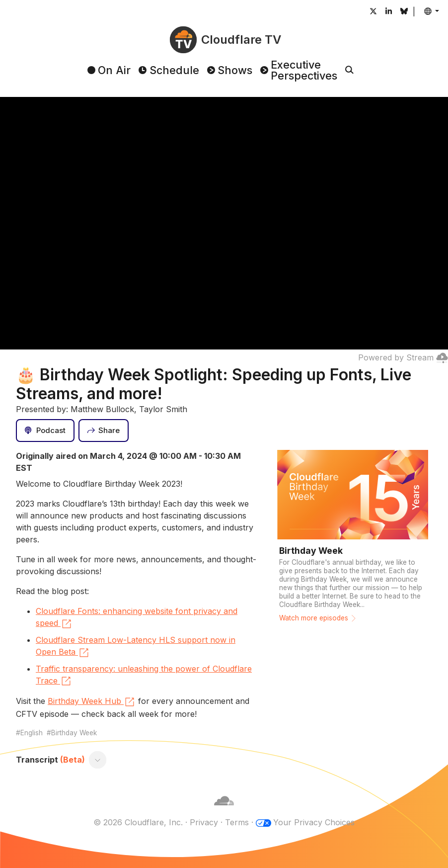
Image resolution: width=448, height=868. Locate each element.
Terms (237, 822)
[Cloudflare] (224, 810)
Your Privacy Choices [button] (314, 822)
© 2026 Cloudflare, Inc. (138, 822)
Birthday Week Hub (92, 702)
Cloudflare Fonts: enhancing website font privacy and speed (137, 618)
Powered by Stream (403, 357)
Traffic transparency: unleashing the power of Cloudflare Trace (144, 676)
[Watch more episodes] (353, 539)
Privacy (204, 822)
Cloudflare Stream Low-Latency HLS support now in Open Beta (136, 647)
